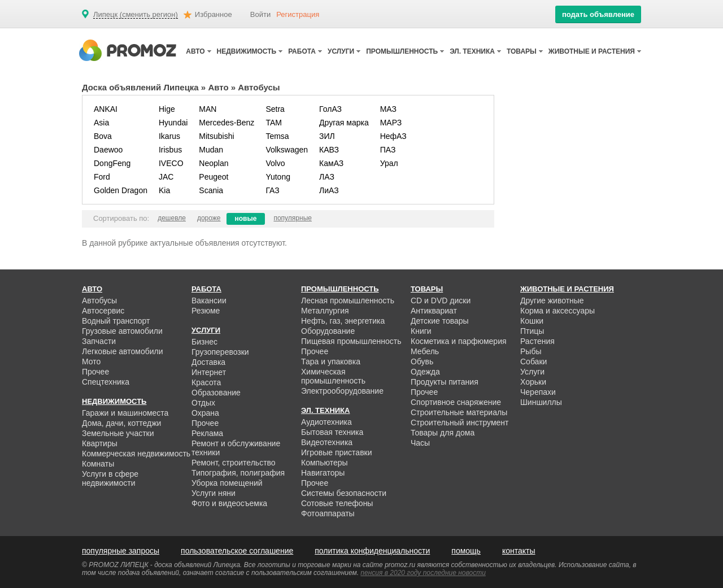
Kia (164, 190)
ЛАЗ (327, 177)
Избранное (214, 14)
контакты (519, 551)
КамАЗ (331, 163)
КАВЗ (329, 150)
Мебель (425, 351)
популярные (293, 218)
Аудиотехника (326, 422)
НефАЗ (393, 136)
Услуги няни (214, 493)
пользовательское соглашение (237, 551)
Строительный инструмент (460, 423)
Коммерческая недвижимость (136, 454)
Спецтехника (106, 382)
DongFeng (112, 163)
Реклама (207, 433)
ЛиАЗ (329, 190)
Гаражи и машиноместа (125, 413)
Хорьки (533, 382)
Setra (275, 109)
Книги (421, 331)
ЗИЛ (327, 136)
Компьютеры (325, 463)
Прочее (95, 372)
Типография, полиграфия (238, 473)
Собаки (533, 361)
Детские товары (440, 321)
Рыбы (531, 351)
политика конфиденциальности (372, 551)
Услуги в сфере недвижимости (110, 478)
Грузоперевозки (220, 352)
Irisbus (170, 150)
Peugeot (214, 177)
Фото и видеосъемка (229, 503)
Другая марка (344, 123)
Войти (260, 14)
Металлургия (325, 311)
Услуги (532, 372)
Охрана (205, 413)
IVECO (171, 163)
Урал (389, 163)
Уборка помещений (227, 483)
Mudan (211, 150)
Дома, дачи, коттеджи (121, 423)
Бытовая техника (332, 432)
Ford (102, 177)
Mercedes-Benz (227, 123)
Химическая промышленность (333, 376)
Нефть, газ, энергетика (343, 321)
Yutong (278, 177)
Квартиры (100, 443)
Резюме (206, 311)
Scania (211, 190)
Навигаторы (323, 473)
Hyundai (173, 123)
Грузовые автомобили (122, 331)
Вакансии (209, 300)
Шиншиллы (541, 402)
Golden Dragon (121, 190)
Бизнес (204, 342)
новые (246, 219)
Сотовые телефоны (337, 503)
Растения (537, 341)
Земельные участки (118, 433)
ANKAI (106, 109)
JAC (166, 177)
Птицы (532, 331)
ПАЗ (388, 150)
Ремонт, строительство (234, 463)
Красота (206, 382)
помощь (466, 551)
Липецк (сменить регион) (136, 15)
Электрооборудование (342, 391)
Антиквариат (434, 311)
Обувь (422, 361)
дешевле (172, 218)
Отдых (203, 403)
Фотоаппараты (328, 513)
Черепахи (538, 392)
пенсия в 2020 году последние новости (423, 573)
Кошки (532, 321)
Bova (103, 136)
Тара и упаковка (331, 361)
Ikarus (169, 136)
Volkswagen (287, 150)
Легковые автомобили (123, 351)
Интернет (209, 372)
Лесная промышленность (348, 300)
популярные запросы (121, 551)
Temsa (277, 136)
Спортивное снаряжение (456, 402)
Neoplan (214, 163)
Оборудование (328, 331)
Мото (91, 361)
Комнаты (98, 464)
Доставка (208, 362)
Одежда (425, 372)
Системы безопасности (344, 493)
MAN (208, 109)
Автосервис (103, 311)
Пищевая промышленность (351, 341)
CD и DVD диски (441, 300)
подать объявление (598, 14)
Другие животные (552, 300)
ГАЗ (272, 190)
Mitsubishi (216, 136)
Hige (167, 109)
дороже (209, 218)
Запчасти (99, 341)
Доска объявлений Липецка (140, 87)
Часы (420, 443)
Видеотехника (327, 442)
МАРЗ (391, 123)
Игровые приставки (337, 452)
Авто (218, 87)
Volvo (275, 163)
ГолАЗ (330, 109)
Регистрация (298, 14)
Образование (216, 393)
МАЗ (388, 109)
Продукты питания (445, 382)
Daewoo (108, 150)
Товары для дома (443, 433)
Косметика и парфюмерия (459, 341)
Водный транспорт (116, 321)
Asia (101, 123)
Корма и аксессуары (558, 311)
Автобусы (99, 300)
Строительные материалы (459, 412)
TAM (274, 123)
